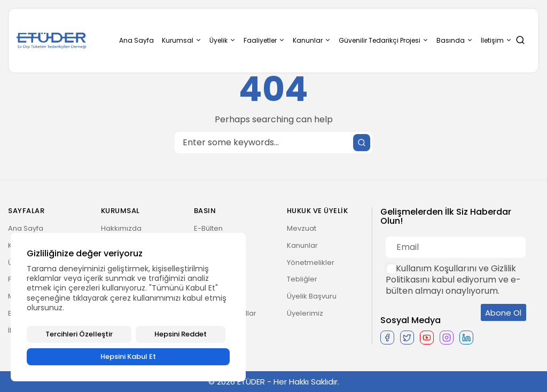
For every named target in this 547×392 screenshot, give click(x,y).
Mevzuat (302, 228)
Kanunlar (312, 40)
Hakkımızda (121, 228)
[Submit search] (362, 143)
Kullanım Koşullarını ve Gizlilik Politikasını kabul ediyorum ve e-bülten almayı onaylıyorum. (453, 280)
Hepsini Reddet (181, 334)
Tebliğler (302, 279)
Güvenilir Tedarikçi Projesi (384, 40)
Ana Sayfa (136, 40)
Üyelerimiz (305, 313)
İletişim (496, 40)
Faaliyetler (264, 40)
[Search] (273, 143)
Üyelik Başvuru (312, 296)
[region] (128, 307)
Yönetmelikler (311, 262)
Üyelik (222, 40)
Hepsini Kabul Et (128, 356)
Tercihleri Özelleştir (79, 334)
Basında (455, 40)
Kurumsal (182, 40)
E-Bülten (208, 228)
